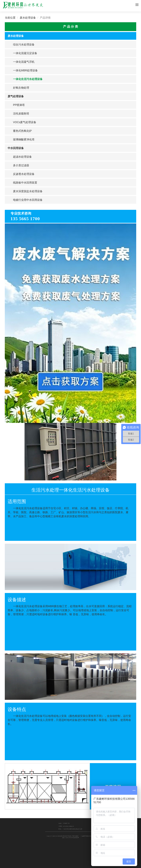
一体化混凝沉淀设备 (25, 53)
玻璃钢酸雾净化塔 (24, 139)
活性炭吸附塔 (21, 114)
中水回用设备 (16, 148)
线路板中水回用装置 (25, 183)
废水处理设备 (28, 18)
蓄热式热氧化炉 (22, 131)
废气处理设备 (16, 96)
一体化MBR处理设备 (25, 70)
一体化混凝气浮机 (24, 62)
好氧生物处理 (21, 88)
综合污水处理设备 (24, 44)
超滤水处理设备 (22, 157)
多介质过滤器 (21, 165)
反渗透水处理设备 (24, 174)
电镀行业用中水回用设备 (28, 200)
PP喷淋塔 (19, 105)
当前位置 (10, 18)
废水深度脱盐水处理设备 (28, 191)
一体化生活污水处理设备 (28, 79)
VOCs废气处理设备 (25, 122)
